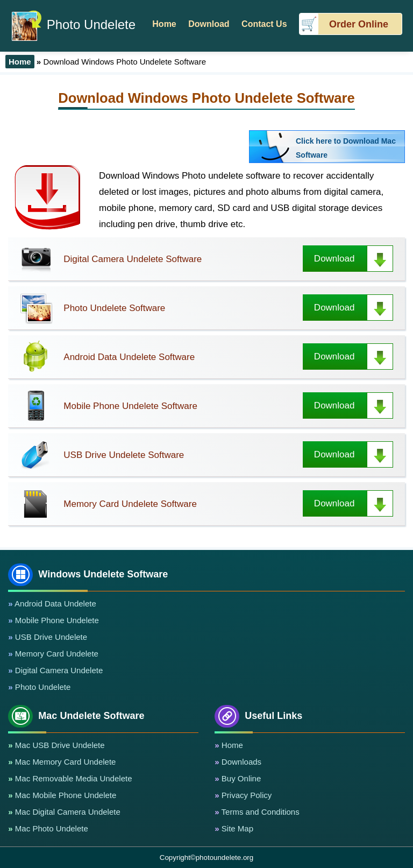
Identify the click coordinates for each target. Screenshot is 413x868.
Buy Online (240, 778)
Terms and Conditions (259, 812)
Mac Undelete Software (76, 716)
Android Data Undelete (55, 604)
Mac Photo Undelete (51, 828)
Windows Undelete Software (88, 574)
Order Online (359, 24)
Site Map (236, 828)
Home (231, 745)
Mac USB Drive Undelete (59, 745)
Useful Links (258, 716)
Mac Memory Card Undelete (65, 762)
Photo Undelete (73, 24)
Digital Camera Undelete (58, 670)
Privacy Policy (246, 795)
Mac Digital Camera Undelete (67, 812)
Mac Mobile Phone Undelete (65, 795)
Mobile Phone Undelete (56, 620)
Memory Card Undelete (56, 654)
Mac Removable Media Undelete (73, 778)
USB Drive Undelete (50, 637)
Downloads (240, 762)
